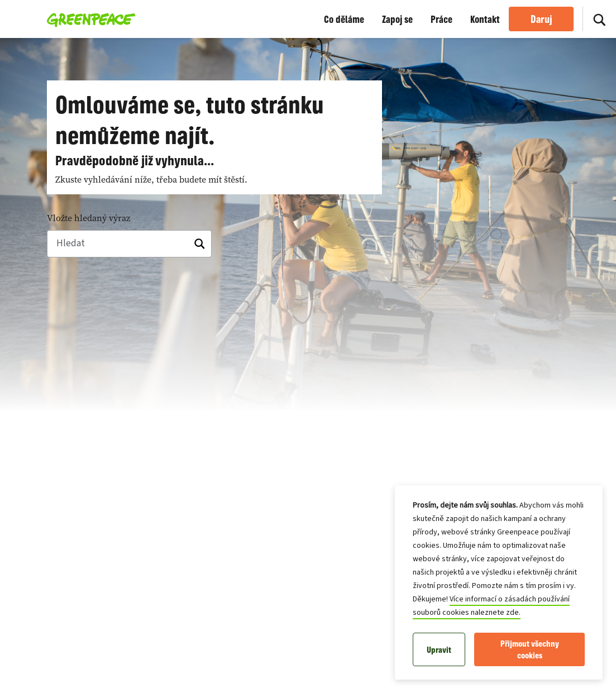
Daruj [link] (541, 19)
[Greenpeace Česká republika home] (88, 19)
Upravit (439, 650)
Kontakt (485, 19)
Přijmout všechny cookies (530, 649)
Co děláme (344, 19)
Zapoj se (397, 19)
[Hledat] (599, 19)
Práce (441, 19)
